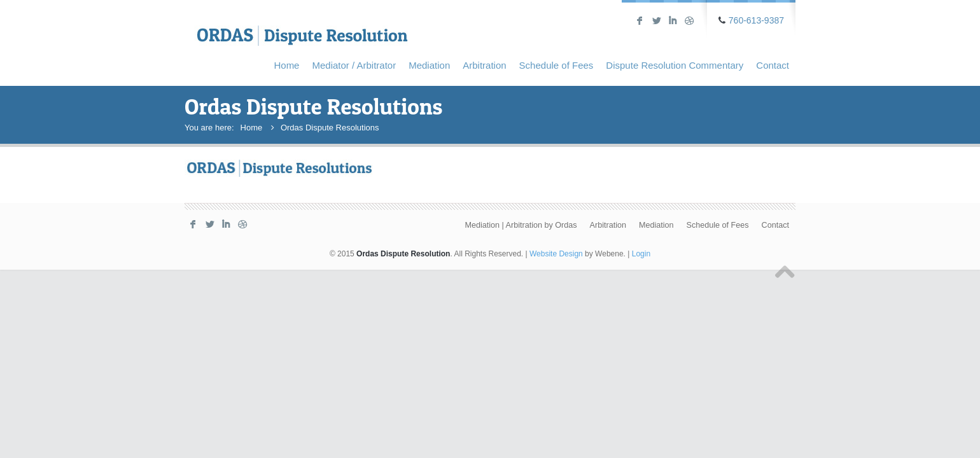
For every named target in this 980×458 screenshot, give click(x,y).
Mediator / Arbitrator (354, 65)
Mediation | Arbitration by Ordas (521, 225)
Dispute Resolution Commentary (675, 65)
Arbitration (484, 65)
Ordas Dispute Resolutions (330, 128)
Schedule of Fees (556, 65)
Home (286, 65)
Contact (773, 65)
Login (641, 254)
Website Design (556, 254)
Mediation (429, 65)
